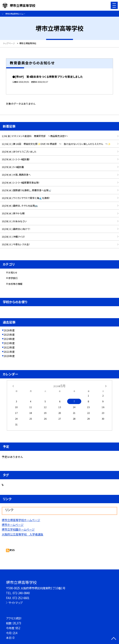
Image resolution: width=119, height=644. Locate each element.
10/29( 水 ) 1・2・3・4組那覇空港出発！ (21, 182)
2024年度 (9, 339)
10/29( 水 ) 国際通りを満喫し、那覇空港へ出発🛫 (27, 190)
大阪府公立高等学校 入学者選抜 (22, 534)
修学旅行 (13, 278)
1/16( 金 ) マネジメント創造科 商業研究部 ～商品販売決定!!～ (35, 136)
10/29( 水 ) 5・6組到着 (13, 167)
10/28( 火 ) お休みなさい (14, 221)
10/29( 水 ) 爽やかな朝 (13, 213)
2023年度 (9, 343)
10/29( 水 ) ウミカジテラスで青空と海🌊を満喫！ (26, 198)
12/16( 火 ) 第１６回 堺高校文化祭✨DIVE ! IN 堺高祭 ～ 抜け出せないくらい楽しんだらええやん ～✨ (56, 144)
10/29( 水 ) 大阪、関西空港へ (16, 175)
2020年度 (9, 356)
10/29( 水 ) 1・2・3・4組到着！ (16, 159)
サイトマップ (15, 603)
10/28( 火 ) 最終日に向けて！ (16, 229)
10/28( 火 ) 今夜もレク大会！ (16, 244)
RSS (12, 550)
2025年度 (9, 334)
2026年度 (9, 330)
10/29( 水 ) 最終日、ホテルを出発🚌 (20, 206)
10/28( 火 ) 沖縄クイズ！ (13, 237)
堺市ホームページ (13, 525)
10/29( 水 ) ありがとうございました (19, 151)
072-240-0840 (21, 593)
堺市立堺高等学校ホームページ (21, 520)
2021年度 (9, 352)
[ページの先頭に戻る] (114, 639)
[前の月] (13, 386)
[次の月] (106, 386)
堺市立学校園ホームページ (18, 529)
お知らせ (13, 272)
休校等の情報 (15, 284)
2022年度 (9, 347)
